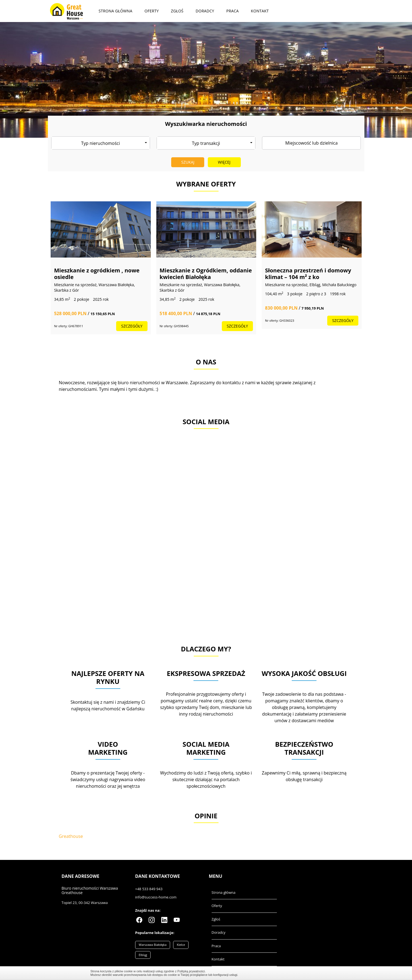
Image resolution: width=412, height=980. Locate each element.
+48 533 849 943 (149, 889)
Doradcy (205, 11)
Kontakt (260, 11)
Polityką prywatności (191, 971)
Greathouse (71, 836)
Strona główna (115, 11)
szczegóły (132, 326)
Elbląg (143, 955)
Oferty (152, 11)
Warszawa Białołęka (153, 945)
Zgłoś (177, 11)
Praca (232, 11)
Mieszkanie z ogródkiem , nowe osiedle (97, 274)
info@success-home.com (156, 897)
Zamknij (319, 973)
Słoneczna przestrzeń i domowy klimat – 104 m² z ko (308, 274)
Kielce (181, 945)
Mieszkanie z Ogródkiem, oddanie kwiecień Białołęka (206, 274)
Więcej (224, 162)
